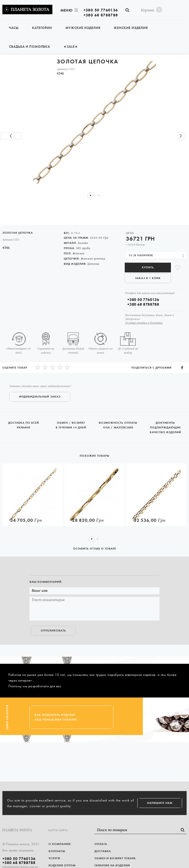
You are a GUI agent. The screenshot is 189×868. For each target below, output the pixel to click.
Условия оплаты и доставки (144, 323)
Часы (14, 28)
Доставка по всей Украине (24, 421)
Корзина (151, 10)
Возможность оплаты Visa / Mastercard (118, 421)
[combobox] (156, 256)
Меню (69, 10)
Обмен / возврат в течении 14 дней (71, 421)
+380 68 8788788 (101, 15)
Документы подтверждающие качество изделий (166, 424)
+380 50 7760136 (101, 10)
